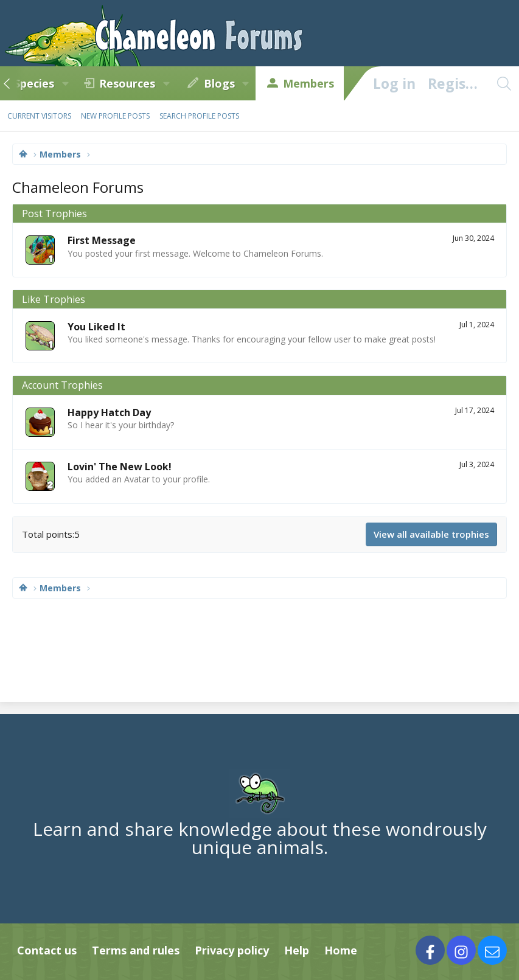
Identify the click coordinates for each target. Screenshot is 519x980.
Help (297, 950)
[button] (65, 83)
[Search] (504, 83)
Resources (127, 83)
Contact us (47, 950)
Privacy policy (232, 950)
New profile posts (115, 116)
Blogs (219, 83)
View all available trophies (431, 534)
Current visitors (39, 116)
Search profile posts (199, 116)
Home (341, 950)
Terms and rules (136, 950)
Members (308, 83)
